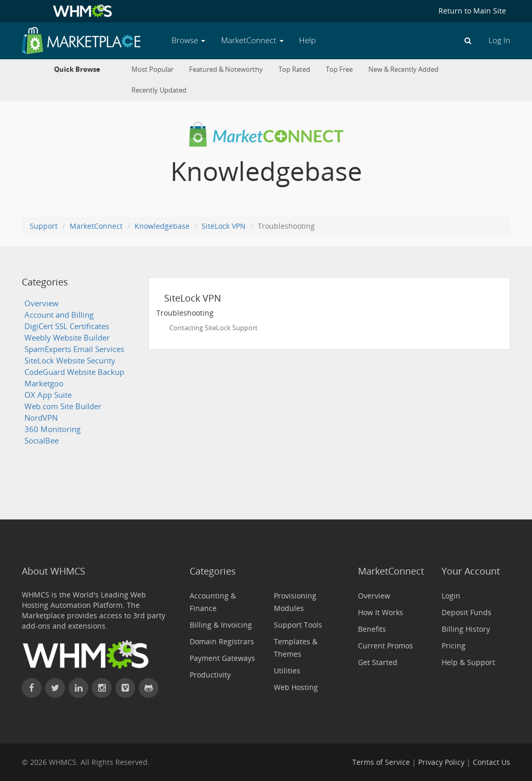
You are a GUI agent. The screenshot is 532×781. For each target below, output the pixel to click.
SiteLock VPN (224, 226)
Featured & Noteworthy (226, 69)
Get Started (378, 662)
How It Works (381, 612)
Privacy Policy (441, 762)
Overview (42, 303)
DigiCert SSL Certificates (67, 326)
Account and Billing (59, 315)
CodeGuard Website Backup (74, 372)
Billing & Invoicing (221, 625)
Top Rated (294, 69)
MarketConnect (96, 226)
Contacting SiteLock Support (214, 328)
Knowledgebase (162, 226)
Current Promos (385, 646)
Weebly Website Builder (67, 338)
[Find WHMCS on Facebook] (32, 688)
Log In (499, 40)
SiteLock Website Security (70, 361)
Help (308, 40)
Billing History (466, 629)
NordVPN (41, 418)
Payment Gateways (222, 658)
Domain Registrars (222, 641)
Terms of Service (381, 762)
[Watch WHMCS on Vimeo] (125, 688)
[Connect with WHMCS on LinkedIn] (78, 688)
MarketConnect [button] (252, 40)
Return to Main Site (472, 11)
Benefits (372, 629)
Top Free (339, 69)
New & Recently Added (403, 69)
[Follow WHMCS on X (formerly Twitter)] (55, 688)
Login (451, 596)
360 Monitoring (52, 429)
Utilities (287, 671)
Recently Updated (159, 90)
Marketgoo (44, 383)
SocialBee (42, 441)
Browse (188, 40)
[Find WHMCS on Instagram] (102, 688)
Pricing (454, 646)
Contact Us (491, 762)
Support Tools (298, 625)
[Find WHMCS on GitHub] (149, 688)
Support (44, 226)
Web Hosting (296, 687)
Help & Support (468, 662)
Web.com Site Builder (63, 406)
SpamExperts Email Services (74, 349)
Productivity (210, 675)
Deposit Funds (467, 612)
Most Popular (152, 69)
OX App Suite (48, 395)
